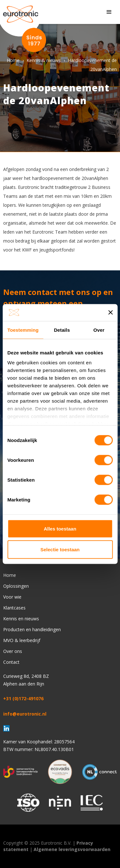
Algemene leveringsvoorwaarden (72, 849)
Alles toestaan (60, 528)
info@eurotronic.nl (25, 714)
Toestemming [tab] (23, 330)
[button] (109, 12)
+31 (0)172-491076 (23, 698)
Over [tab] (99, 330)
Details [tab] (62, 330)
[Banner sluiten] (110, 313)
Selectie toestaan (60, 550)
